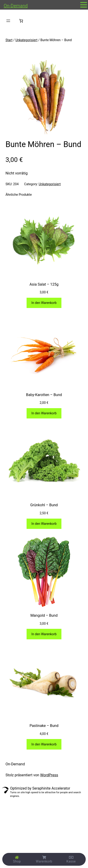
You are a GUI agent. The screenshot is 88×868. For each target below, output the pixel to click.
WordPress (49, 775)
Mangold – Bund (44, 615)
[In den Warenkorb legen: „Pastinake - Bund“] (44, 744)
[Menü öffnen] (8, 21)
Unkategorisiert (26, 40)
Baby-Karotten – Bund (44, 395)
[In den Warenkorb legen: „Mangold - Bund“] (44, 634)
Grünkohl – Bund (44, 505)
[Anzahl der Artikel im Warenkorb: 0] (21, 21)
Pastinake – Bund (44, 726)
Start (9, 40)
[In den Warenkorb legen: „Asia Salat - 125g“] (44, 303)
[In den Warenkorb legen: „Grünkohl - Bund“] (44, 524)
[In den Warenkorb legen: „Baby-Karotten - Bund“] (44, 413)
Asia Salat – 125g (44, 284)
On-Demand (15, 764)
